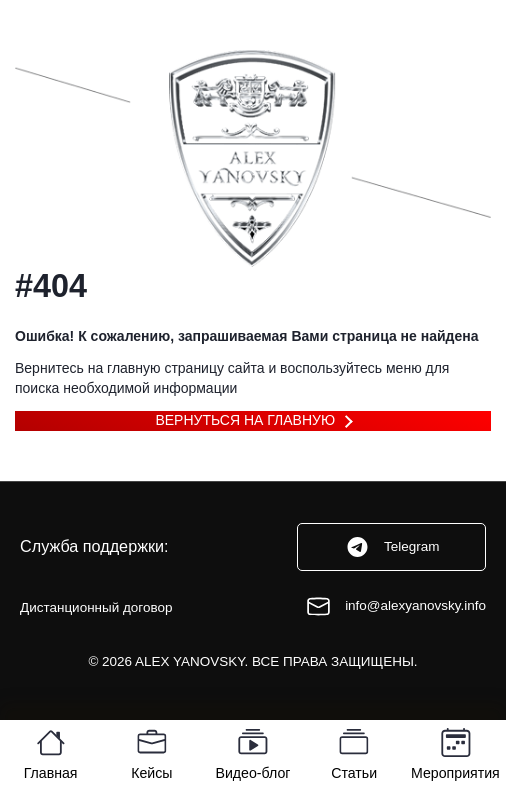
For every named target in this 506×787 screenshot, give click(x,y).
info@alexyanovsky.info (395, 606)
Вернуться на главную (245, 420)
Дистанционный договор (96, 607)
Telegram (392, 547)
